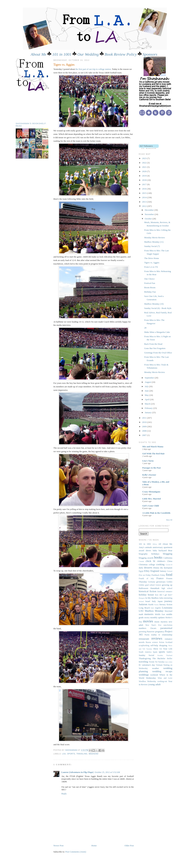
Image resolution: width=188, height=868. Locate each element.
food (169, 575)
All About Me (165, 544)
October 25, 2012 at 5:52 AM (107, 772)
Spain (155, 652)
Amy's (142, 547)
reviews (157, 638)
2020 (145, 171)
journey (168, 601)
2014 (145, 197)
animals (148, 547)
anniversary (158, 547)
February (149, 408)
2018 (145, 180)
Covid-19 (169, 565)
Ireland (141, 601)
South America (145, 652)
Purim (147, 635)
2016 (145, 189)
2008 (145, 431)
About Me (39, 54)
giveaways (161, 582)
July (147, 386)
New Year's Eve (153, 625)
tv (140, 665)
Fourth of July (146, 579)
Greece (158, 585)
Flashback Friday (158, 575)
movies (148, 621)
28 (145, 328)
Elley (147, 571)
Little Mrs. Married (152, 499)
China (170, 561)
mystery (164, 622)
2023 (145, 158)
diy (162, 568)
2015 (145, 193)
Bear (170, 550)
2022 (145, 163)
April (147, 399)
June (147, 391)
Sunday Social (146, 655)
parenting (142, 632)
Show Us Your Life (163, 649)
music (157, 622)
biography (143, 554)
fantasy (163, 571)
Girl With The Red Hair (154, 454)
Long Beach (144, 608)
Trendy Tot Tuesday (157, 662)
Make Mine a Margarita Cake (157, 332)
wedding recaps (162, 671)
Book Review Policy (121, 54)
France (160, 578)
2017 (145, 184)
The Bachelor (159, 658)
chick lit (151, 561)
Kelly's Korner (149, 475)
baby (155, 550)
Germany (152, 582)
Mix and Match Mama (153, 447)
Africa (155, 544)
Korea (156, 605)
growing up (167, 585)
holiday (143, 595)
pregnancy (160, 631)
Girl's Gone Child (151, 506)
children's (161, 561)
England (155, 571)
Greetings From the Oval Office (158, 353)
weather (155, 668)
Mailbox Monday (154, 611)
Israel (148, 601)
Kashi (151, 604)
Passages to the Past (152, 468)
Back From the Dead (153, 344)
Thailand (169, 655)
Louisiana (167, 608)
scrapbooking (144, 646)
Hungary (142, 598)
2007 (145, 435)
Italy (154, 601)
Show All (169, 520)
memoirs (149, 614)
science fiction (158, 642)
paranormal (166, 628)
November (150, 214)
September (150, 378)
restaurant (144, 639)
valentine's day (148, 665)
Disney (156, 568)
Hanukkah (155, 588)
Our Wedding (88, 54)
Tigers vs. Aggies (152, 263)
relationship (167, 635)
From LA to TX (151, 267)
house (151, 595)
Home (94, 846)
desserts (148, 567)
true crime (169, 662)
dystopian (168, 568)
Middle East (160, 614)
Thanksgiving (145, 658)
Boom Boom (150, 287)
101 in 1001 (62, 54)
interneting (168, 598)
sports (71, 754)
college (152, 564)
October (149, 219)
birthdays (155, 554)
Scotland (169, 642)
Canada (141, 561)
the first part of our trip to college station (93, 69)
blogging (168, 554)
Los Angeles (156, 608)
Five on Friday (145, 575)
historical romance (165, 592)
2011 (145, 418)
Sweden (160, 655)
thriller (170, 659)
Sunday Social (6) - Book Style (158, 308)
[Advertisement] (31, 106)
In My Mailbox (152, 598)
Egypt (141, 571)
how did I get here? (164, 595)
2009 (145, 426)
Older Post (129, 846)
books (158, 557)
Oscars (153, 628)
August (148, 382)
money (147, 618)
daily (141, 568)
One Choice (149, 279)
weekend (94, 754)
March (148, 404)
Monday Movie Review (154, 238)
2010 (145, 422)
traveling (82, 754)
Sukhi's (169, 652)
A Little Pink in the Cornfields (156, 513)
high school (167, 588)
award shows (145, 550)
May (147, 395)
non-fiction (168, 625)
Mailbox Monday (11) (154, 242)
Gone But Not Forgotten (155, 348)
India (161, 598)
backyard (163, 550)
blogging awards (146, 558)
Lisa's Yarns (148, 461)
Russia (148, 642)
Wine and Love (165, 678)
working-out (162, 681)
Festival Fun (150, 283)
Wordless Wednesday (147, 681)
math (141, 614)
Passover (151, 631)
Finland (170, 571)
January (148, 412)
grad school (150, 585)
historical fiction (148, 591)
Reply (64, 794)
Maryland (168, 611)
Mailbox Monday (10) (154, 304)
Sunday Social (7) (152, 246)
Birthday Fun (150, 292)
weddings (144, 675)
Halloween (143, 588)
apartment (168, 547)
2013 (145, 202)
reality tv (156, 635)
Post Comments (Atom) (76, 852)
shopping (163, 645)
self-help (154, 645)
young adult (154, 684)
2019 (145, 176)
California (168, 558)
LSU (64, 754)
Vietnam (159, 665)
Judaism (143, 604)
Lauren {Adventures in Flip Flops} (78, 772)
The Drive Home (152, 258)
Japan (160, 601)
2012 (145, 206)
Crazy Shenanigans (151, 492)
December (150, 210)
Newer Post (58, 846)
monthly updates (157, 617)
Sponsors (150, 54)
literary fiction (166, 604)
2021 (145, 167)
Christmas (143, 564)
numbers (143, 628)
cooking (160, 564)
